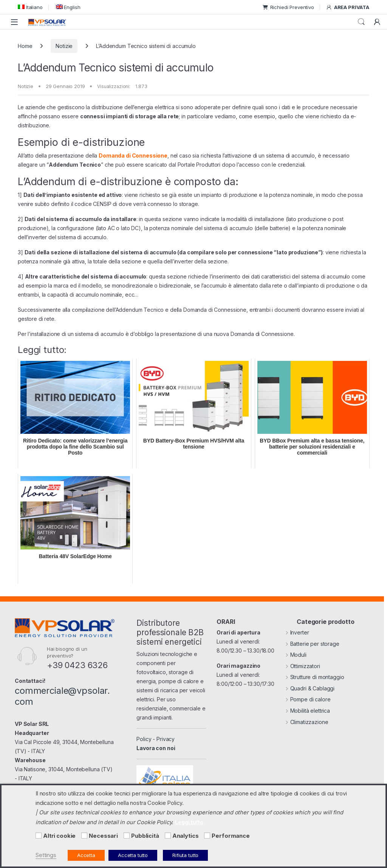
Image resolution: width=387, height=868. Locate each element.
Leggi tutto (189, 822)
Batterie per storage (312, 644)
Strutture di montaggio (315, 677)
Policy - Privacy (156, 739)
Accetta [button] (86, 855)
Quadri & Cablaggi (310, 688)
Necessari (103, 836)
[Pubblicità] (127, 836)
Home (25, 46)
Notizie (64, 46)
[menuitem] (30, 7)
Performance (231, 836)
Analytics (186, 836)
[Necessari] (84, 836)
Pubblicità (145, 836)
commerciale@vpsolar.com (62, 696)
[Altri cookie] (39, 836)
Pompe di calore (308, 699)
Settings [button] (46, 855)
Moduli (296, 655)
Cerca (361, 22)
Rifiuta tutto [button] (185, 855)
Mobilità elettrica (308, 711)
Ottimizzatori (303, 666)
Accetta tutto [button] (133, 855)
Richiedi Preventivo (288, 7)
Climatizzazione (307, 722)
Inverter (297, 632)
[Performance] (207, 836)
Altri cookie (59, 836)
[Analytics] (168, 836)
